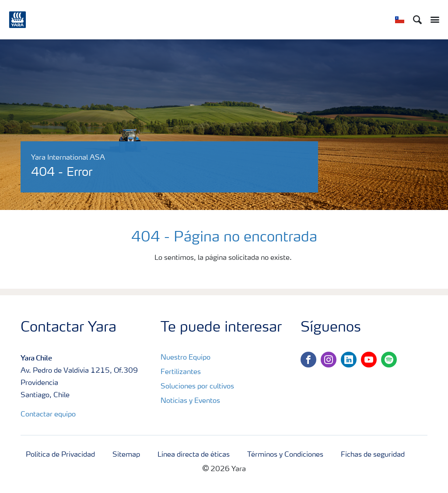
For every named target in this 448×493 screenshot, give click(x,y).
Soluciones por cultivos (197, 387)
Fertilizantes (181, 372)
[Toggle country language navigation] (400, 20)
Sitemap (126, 455)
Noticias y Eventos (190, 401)
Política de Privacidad (60, 455)
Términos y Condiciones (285, 455)
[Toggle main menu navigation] (433, 20)
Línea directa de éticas (194, 455)
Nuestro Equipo (185, 358)
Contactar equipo (48, 415)
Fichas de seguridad (373, 455)
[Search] (417, 20)
